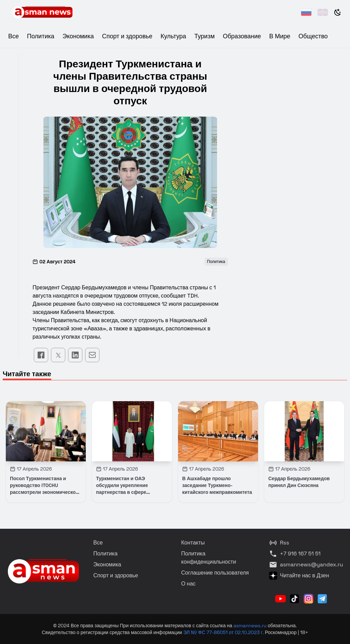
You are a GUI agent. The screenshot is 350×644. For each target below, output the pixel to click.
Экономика (78, 36)
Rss (279, 543)
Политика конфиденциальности (209, 558)
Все (14, 36)
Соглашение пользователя (215, 573)
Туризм (205, 36)
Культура (173, 36)
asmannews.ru (250, 626)
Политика (41, 36)
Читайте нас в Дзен (299, 576)
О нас (188, 584)
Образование (242, 36)
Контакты (193, 543)
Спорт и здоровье (127, 36)
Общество (313, 36)
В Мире (280, 36)
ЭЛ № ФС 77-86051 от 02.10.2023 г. (224, 632)
